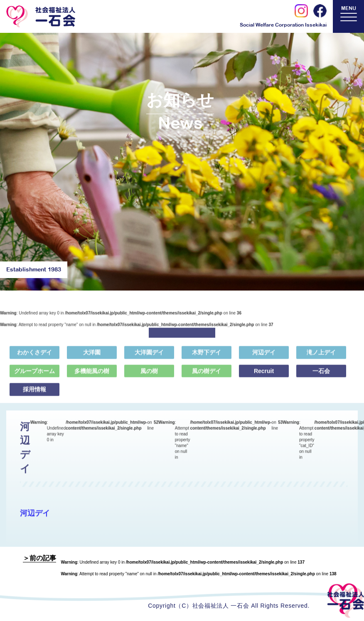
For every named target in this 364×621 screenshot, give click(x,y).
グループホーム (34, 374)
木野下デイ (207, 356)
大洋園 (92, 356)
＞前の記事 (39, 558)
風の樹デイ (207, 374)
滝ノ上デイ (321, 356)
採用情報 (34, 393)
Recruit (264, 374)
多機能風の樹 (92, 374)
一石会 (321, 374)
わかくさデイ (34, 356)
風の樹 (149, 374)
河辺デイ (264, 356)
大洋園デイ (149, 356)
